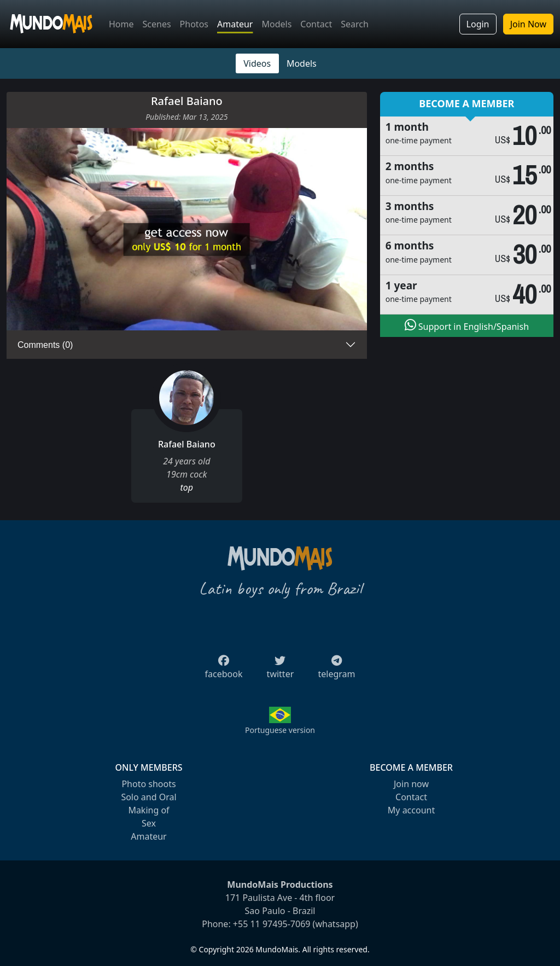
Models (276, 24)
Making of (148, 810)
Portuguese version (280, 730)
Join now (411, 784)
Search (355, 24)
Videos (257, 63)
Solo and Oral (148, 797)
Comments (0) (45, 345)
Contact (316, 24)
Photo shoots (148, 784)
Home (121, 24)
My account (411, 810)
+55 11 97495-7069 (272, 924)
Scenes (157, 24)
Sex (149, 823)
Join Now (528, 24)
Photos (194, 24)
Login (478, 24)
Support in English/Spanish (467, 325)
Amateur (235, 24)
